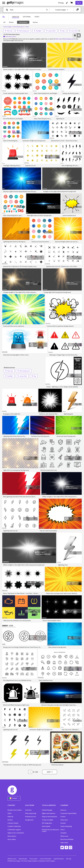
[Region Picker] (14, 798)
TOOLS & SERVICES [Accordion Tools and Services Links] (49, 805)
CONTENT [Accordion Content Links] (11, 805)
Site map (69, 859)
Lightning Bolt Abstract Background (15, 242)
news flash (73, 31)
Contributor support (14, 830)
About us (63, 810)
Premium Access (31, 817)
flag (62, 31)
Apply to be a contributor (16, 833)
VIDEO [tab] (37, 17)
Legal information (59, 859)
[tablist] (26, 17)
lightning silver (63, 565)
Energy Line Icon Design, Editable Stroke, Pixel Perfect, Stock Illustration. (27, 647)
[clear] (48, 10)
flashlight (38, 31)
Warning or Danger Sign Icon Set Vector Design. (65, 355)
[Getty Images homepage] (15, 3)
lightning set (60, 119)
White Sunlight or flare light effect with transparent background (24, 69)
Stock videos (12, 839)
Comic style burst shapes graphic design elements (19, 93)
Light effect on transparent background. (16, 470)
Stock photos (12, 836)
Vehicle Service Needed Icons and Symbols (17, 620)
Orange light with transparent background (57, 292)
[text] (28, 10)
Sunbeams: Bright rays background (34, 141)
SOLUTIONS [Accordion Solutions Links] (30, 805)
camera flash (51, 31)
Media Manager (47, 810)
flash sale (9, 31)
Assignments (29, 820)
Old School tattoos (57, 765)
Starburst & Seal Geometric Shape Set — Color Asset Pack (50, 242)
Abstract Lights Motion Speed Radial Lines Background (21, 191)
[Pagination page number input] (30, 772)
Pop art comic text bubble (48, 531)
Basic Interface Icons (46, 680)
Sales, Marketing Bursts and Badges (46, 93)
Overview (28, 810)
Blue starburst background (57, 647)
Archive (10, 820)
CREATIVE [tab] (16, 17)
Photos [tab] (11, 22)
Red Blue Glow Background (40, 436)
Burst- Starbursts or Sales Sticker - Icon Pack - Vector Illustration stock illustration (30, 593)
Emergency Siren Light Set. (12, 414)
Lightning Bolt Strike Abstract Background (17, 436)
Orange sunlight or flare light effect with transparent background (24, 292)
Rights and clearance (49, 813)
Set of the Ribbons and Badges (13, 119)
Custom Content (13, 823)
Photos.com (64, 836)
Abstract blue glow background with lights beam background (61, 705)
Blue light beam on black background (39, 215)
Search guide (46, 826)
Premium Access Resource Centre (50, 830)
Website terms (12, 859)
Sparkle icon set (30, 165)
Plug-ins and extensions (49, 817)
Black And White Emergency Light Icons (16, 705)
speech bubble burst (69, 215)
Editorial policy (23, 859)
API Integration (47, 823)
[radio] (75, 35)
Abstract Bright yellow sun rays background (69, 242)
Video (10, 813)
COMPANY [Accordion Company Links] (64, 805)
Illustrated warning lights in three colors (16, 355)
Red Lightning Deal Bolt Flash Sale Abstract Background (21, 497)
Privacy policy (33, 859)
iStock (63, 830)
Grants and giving (66, 826)
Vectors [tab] (35, 22)
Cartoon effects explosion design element (60, 326)
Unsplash (63, 833)
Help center (64, 843)
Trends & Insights (48, 820)
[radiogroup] (77, 35)
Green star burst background (66, 436)
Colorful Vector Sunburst (56, 69)
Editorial (10, 817)
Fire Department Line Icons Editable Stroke (17, 680)
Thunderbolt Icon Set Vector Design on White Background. (22, 765)
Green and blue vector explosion (14, 326)
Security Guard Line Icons (49, 470)
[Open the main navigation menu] (4, 3)
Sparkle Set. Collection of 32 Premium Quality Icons (20, 266)
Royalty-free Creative (15, 810)
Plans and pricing (31, 813)
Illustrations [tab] (23, 22)
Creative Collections (14, 826)
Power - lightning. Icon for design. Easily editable (62, 387)
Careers (63, 817)
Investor (63, 823)
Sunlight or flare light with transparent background (60, 191)
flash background (23, 31)
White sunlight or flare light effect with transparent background (63, 497)
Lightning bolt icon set (10, 531)
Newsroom (64, 820)
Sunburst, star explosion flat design (51, 414)
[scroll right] (79, 31)
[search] (8, 10)
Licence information (46, 859)
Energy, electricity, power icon (72, 93)
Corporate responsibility (68, 813)
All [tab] (4, 22)
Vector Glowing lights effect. (52, 620)
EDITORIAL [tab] (27, 17)
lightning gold (68, 414)
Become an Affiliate (67, 839)
